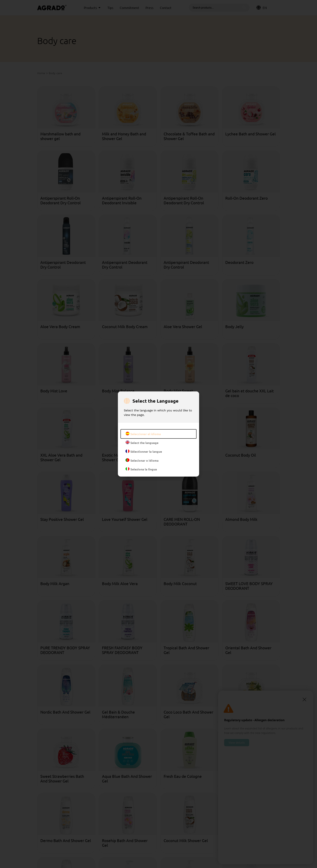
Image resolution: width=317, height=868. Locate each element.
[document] (158, 434)
